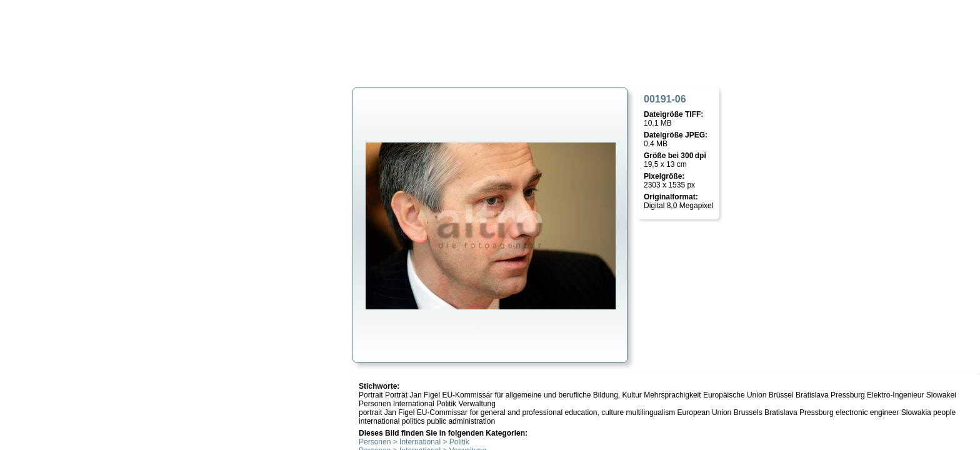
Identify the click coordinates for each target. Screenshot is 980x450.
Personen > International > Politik (414, 442)
